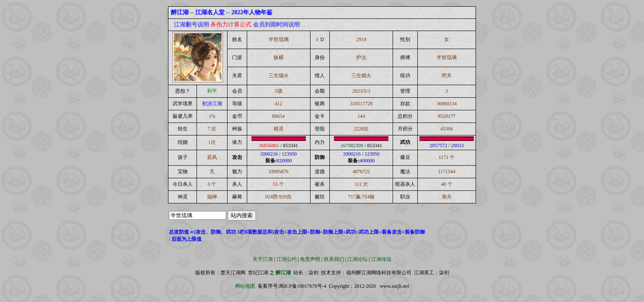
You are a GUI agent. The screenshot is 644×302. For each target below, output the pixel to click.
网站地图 (245, 286)
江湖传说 (381, 259)
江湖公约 (287, 259)
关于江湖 (263, 259)
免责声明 (310, 259)
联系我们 (334, 259)
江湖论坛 (357, 259)
